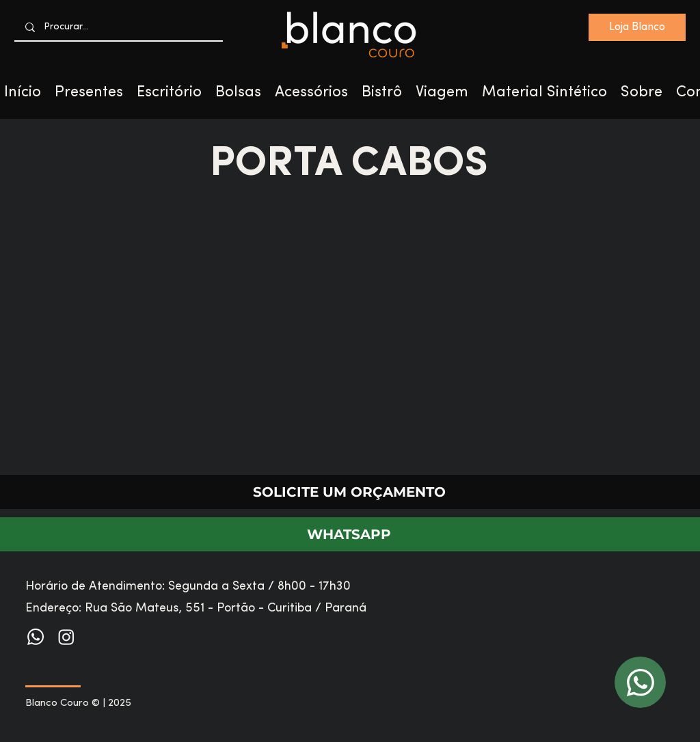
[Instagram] (66, 637)
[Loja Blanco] (637, 27)
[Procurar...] (119, 27)
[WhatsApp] (640, 682)
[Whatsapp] (36, 637)
